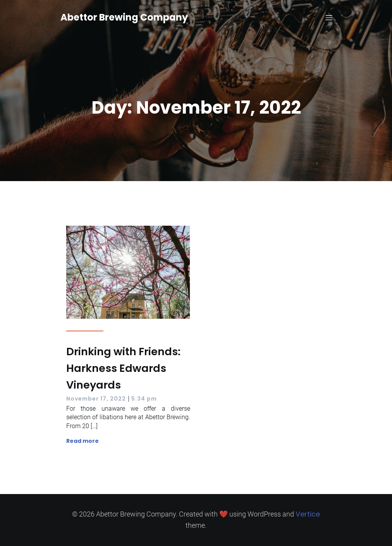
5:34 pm (144, 399)
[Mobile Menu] (329, 17)
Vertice (308, 514)
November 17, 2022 (96, 399)
